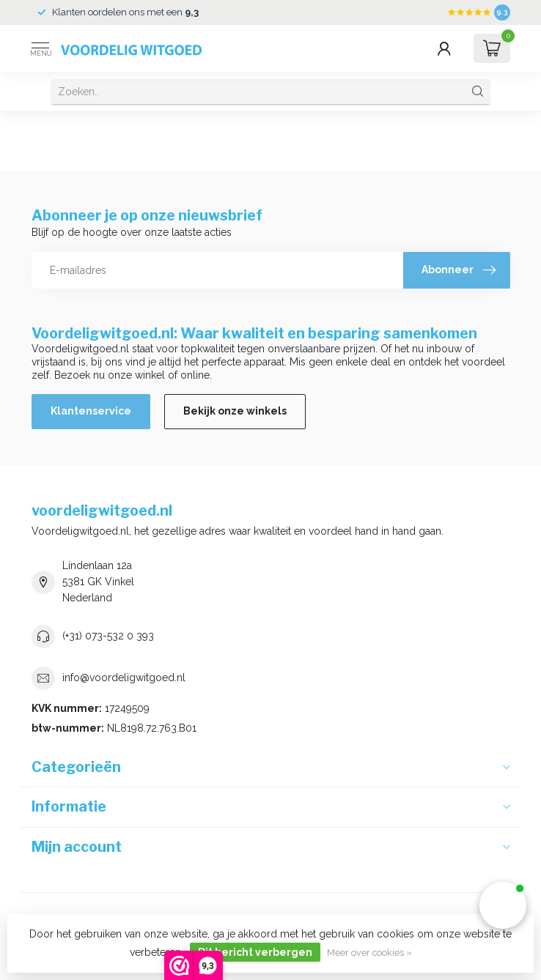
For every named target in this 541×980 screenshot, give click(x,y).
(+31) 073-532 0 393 (108, 636)
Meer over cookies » (369, 953)
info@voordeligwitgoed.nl (124, 678)
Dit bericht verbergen (255, 952)
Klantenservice (91, 411)
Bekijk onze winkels (235, 411)
